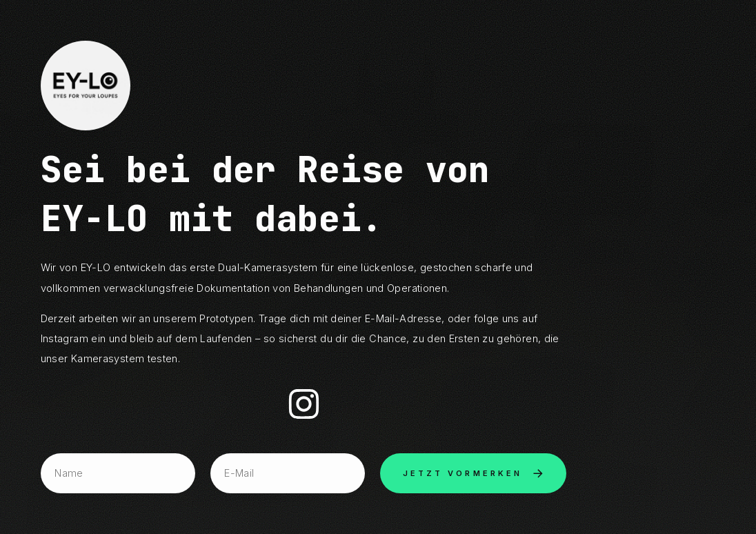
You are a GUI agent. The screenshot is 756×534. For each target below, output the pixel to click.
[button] (304, 404)
